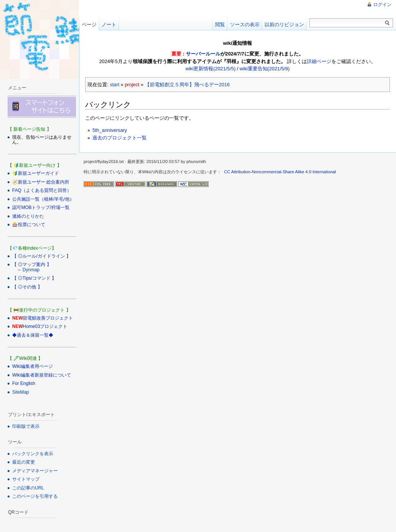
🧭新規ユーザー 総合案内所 (41, 182)
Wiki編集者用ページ (32, 366)
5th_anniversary (110, 130)
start (115, 85)
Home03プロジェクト (45, 326)
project (132, 85)
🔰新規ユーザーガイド (36, 173)
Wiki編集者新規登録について (42, 375)
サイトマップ (26, 479)
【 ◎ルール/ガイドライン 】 (41, 256)
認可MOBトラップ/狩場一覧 (41, 207)
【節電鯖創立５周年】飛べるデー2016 (187, 85)
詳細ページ (319, 61)
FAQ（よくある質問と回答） (42, 190)
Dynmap (31, 270)
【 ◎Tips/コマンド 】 (34, 278)
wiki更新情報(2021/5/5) (211, 69)
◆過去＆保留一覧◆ (33, 335)
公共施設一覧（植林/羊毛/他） (43, 199)
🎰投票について (29, 225)
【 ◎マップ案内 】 (32, 264)
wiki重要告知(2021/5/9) (265, 69)
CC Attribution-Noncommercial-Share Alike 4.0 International (280, 172)
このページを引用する (35, 496)
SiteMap (21, 392)
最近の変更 (24, 462)
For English (24, 383)
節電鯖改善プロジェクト (48, 318)
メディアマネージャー (35, 471)
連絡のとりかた (28, 216)
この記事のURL (28, 488)
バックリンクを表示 (33, 454)
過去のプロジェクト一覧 (120, 138)
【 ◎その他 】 (27, 287)
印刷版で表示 (26, 426)
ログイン (382, 5)
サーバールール (203, 54)
